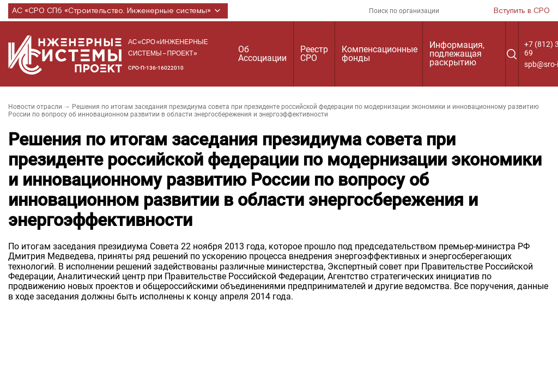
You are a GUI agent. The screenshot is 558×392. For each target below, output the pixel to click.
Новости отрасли (35, 107)
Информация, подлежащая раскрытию (457, 54)
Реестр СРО (314, 54)
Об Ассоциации (262, 54)
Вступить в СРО (522, 11)
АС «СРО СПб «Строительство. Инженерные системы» (118, 11)
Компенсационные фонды (380, 54)
